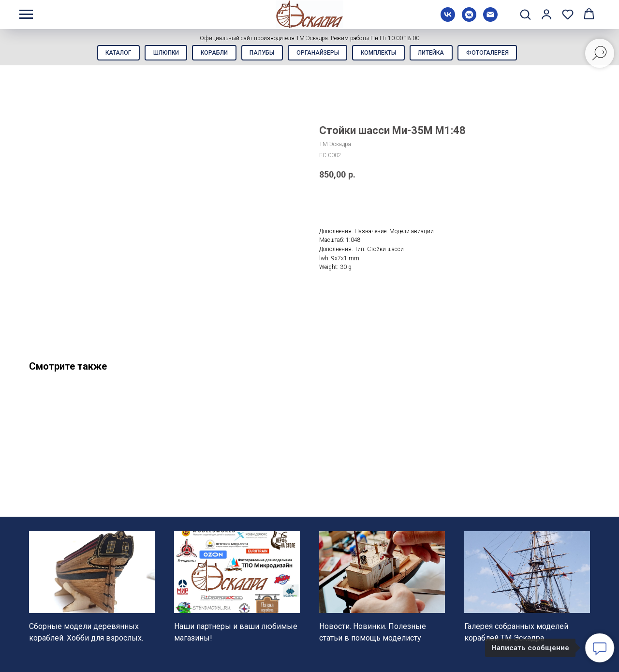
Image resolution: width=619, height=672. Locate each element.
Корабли (211, 54)
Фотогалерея (495, 54)
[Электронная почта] (490, 19)
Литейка (437, 54)
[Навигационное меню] (26, 15)
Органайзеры (319, 54)
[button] (525, 14)
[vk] (448, 19)
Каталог (111, 54)
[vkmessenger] (469, 19)
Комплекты (382, 54)
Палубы (261, 54)
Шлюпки (160, 54)
